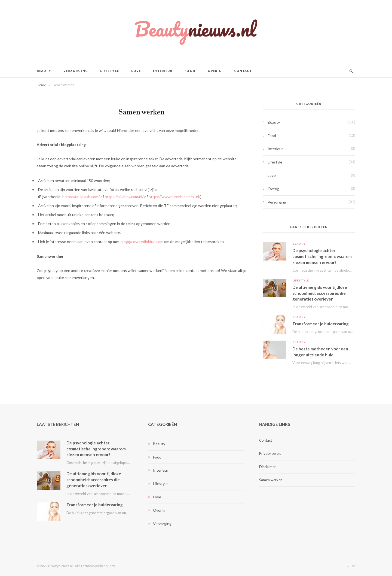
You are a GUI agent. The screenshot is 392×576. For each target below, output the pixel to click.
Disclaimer (267, 467)
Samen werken (271, 480)
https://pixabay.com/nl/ (124, 197)
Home (41, 85)
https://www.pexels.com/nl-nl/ (174, 197)
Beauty (44, 71)
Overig (215, 71)
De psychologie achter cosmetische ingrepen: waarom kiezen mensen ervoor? (322, 256)
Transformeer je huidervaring (321, 324)
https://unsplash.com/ (81, 197)
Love (136, 71)
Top (351, 566)
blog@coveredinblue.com (142, 242)
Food (190, 71)
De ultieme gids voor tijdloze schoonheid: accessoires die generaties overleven (320, 293)
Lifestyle (110, 71)
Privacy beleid (270, 453)
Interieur (163, 71)
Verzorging (76, 71)
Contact (243, 71)
